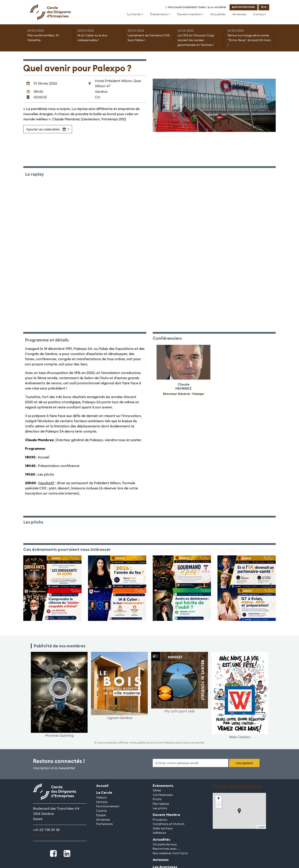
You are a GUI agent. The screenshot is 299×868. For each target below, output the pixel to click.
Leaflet (261, 827)
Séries (157, 790)
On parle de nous (165, 844)
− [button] (218, 805)
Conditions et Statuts (169, 824)
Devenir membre (189, 14)
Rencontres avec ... (166, 849)
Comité (101, 811)
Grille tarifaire (163, 828)
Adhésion (159, 833)
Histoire (102, 802)
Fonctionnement (108, 806)
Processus (160, 820)
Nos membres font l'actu (170, 853)
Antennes (239, 14)
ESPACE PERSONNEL (244, 7)
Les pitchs (160, 808)
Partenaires (105, 824)
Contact (259, 14)
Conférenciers (163, 795)
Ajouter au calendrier (46, 129)
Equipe (101, 815)
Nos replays (161, 804)
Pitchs (157, 799)
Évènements (159, 14)
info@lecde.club (46, 835)
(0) (264, 7)
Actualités (218, 14)
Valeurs (102, 797)
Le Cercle (134, 14)
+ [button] (218, 799)
